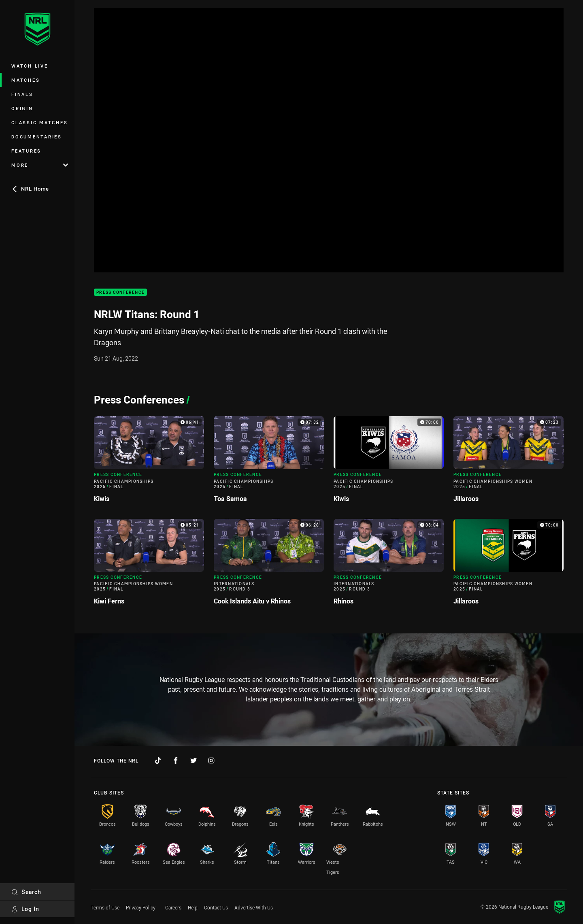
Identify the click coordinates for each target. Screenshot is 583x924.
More (40, 165)
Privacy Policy (141, 907)
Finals (22, 94)
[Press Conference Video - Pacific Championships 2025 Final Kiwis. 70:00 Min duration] (389, 462)
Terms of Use (105, 907)
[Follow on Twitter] (194, 760)
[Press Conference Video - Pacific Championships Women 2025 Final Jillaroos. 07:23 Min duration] (509, 462)
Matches (26, 80)
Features (26, 151)
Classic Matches (39, 122)
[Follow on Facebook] (176, 760)
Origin (22, 108)
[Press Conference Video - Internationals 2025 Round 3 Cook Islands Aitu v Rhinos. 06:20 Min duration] (269, 565)
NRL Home (30, 189)
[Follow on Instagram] (211, 760)
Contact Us (216, 907)
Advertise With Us (254, 907)
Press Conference (120, 292)
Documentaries (37, 137)
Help (193, 907)
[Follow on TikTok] (158, 760)
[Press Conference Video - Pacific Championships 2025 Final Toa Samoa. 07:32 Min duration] (269, 462)
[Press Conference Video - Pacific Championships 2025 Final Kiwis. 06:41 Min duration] (149, 462)
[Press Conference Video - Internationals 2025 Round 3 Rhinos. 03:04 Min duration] (389, 565)
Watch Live (30, 66)
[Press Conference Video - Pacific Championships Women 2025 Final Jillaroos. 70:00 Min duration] (509, 565)
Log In (25, 909)
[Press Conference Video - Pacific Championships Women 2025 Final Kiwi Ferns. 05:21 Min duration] (149, 565)
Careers (173, 907)
